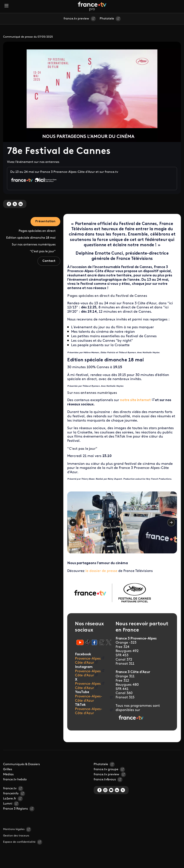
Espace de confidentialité (19, 842)
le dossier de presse (101, 571)
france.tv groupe (106, 769)
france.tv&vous (105, 780)
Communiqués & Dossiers (21, 764)
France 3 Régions (15, 809)
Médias (8, 774)
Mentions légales (14, 829)
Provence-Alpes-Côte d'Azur (89, 699)
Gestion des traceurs (16, 836)
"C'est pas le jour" (43, 251)
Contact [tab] (49, 261)
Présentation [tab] (45, 221)
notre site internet (135, 400)
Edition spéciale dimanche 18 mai (31, 238)
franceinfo (11, 794)
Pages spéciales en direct (37, 231)
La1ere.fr (10, 799)
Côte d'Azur (85, 663)
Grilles (8, 769)
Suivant (171, 522)
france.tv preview (76, 19)
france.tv (10, 789)
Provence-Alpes (88, 659)
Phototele (107, 19)
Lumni (8, 804)
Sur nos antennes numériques (34, 245)
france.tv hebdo (15, 780)
